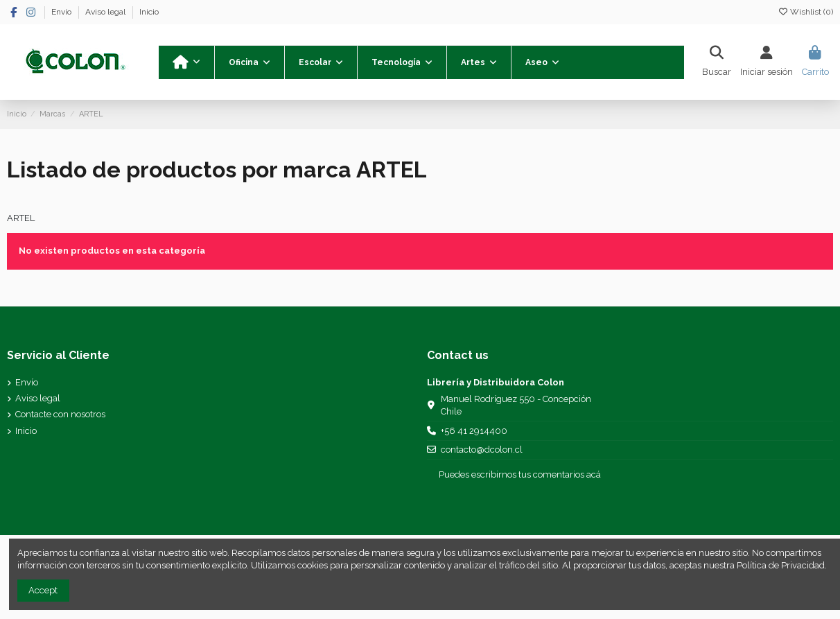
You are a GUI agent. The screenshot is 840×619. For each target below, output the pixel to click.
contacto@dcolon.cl (482, 450)
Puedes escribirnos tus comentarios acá (520, 474)
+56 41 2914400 (474, 431)
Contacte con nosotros (60, 414)
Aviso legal (106, 12)
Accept (43, 590)
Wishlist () (805, 12)
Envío (62, 12)
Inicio (149, 12)
